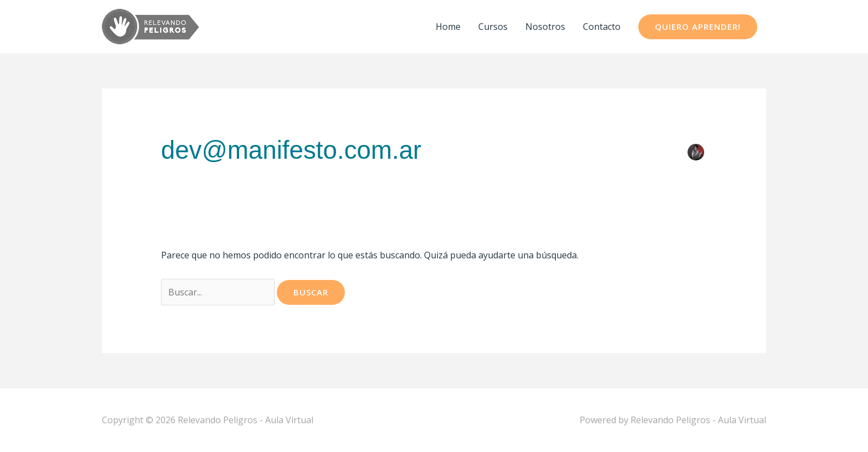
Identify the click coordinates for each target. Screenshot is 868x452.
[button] (698, 27)
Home (448, 27)
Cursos (493, 27)
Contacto (602, 27)
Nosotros (545, 27)
